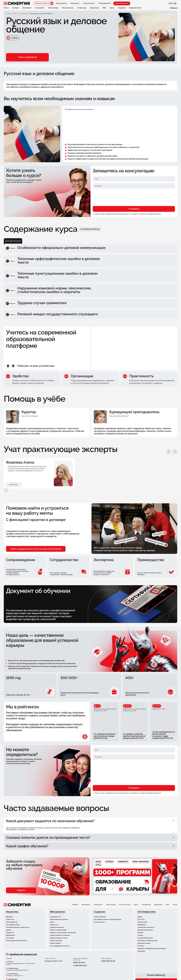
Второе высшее (125, 905)
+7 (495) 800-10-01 (80, 966)
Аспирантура (146, 905)
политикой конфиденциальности (150, 214)
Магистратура (111, 905)
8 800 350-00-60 (108, 961)
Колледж (75, 905)
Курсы (136, 905)
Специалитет (98, 905)
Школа (175, 905)
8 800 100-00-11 (79, 963)
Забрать (21, 890)
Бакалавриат (86, 905)
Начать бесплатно (122, 3)
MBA (168, 905)
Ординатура (158, 905)
